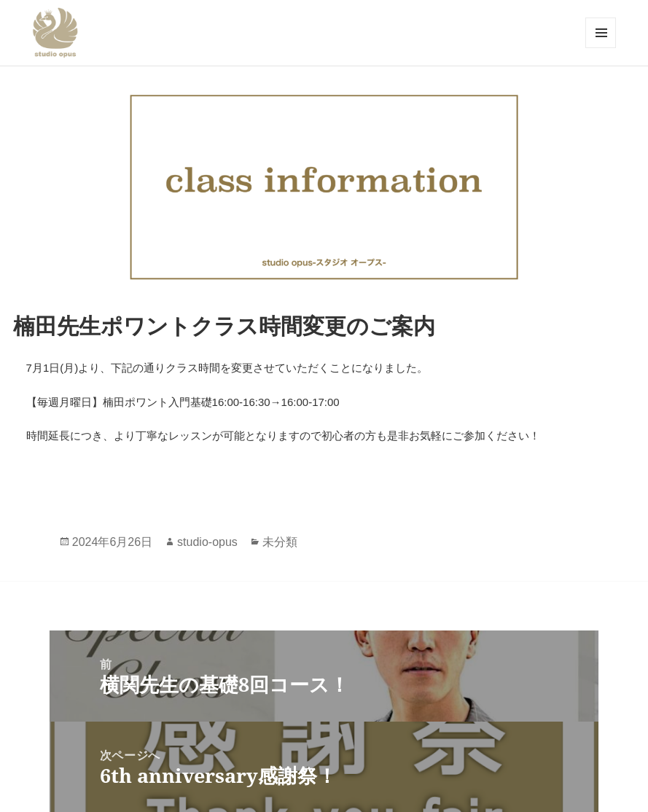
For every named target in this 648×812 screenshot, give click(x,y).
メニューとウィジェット (601, 33)
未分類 (280, 542)
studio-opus (207, 542)
